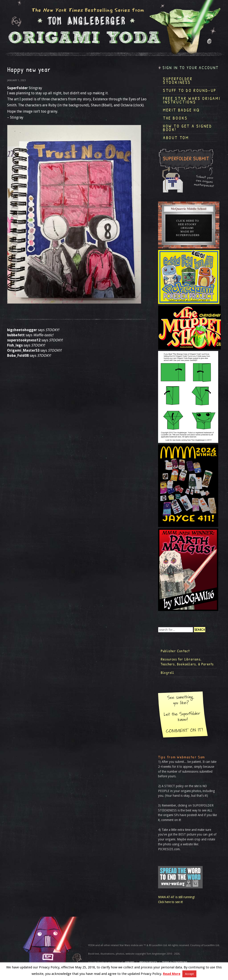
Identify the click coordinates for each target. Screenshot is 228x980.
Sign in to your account (191, 68)
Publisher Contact (175, 651)
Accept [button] (189, 974)
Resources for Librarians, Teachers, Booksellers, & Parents (187, 662)
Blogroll (168, 673)
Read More (172, 974)
